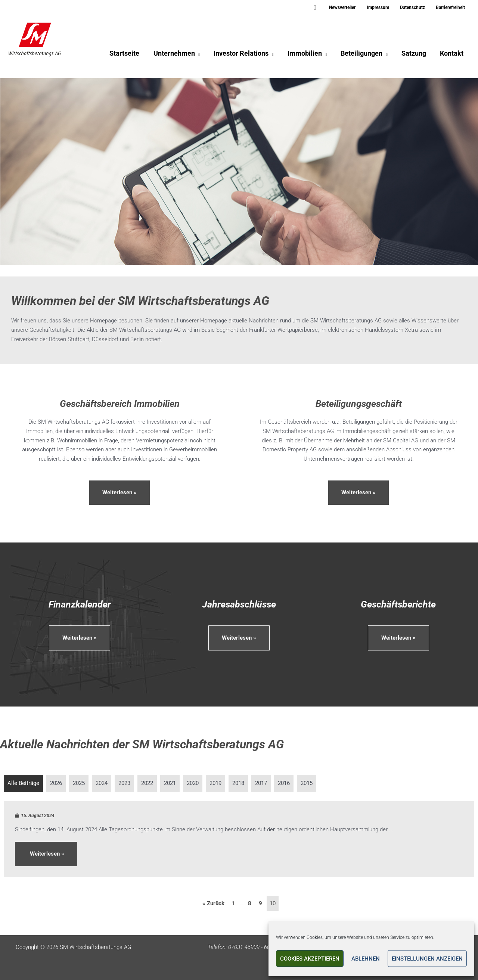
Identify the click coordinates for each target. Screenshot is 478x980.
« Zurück (213, 903)
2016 (284, 783)
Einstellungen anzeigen (427, 959)
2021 (170, 783)
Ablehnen (366, 959)
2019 (215, 783)
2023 (124, 783)
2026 (56, 783)
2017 (261, 783)
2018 (238, 783)
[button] (323, 8)
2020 (193, 783)
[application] (200, 54)
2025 (79, 783)
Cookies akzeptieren (310, 959)
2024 (102, 783)
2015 (307, 783)
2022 (147, 783)
